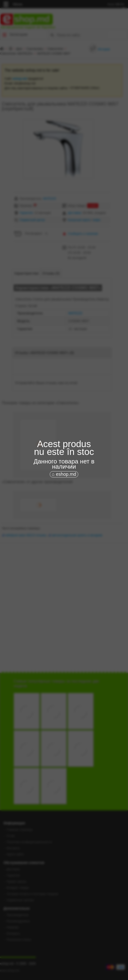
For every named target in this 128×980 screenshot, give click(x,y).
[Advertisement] (64, 510)
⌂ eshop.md (64, 474)
